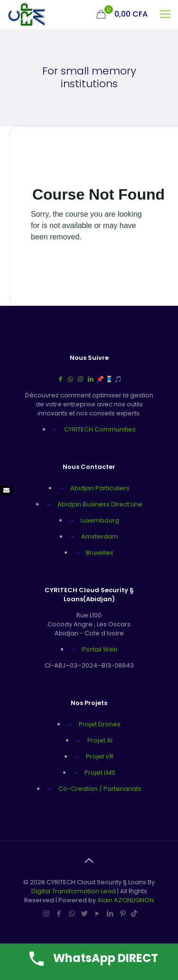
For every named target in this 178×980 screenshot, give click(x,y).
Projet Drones (100, 724)
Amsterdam (100, 536)
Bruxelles (100, 553)
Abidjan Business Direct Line (100, 504)
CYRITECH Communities (100, 429)
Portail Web (100, 649)
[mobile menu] (165, 14)
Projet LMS (100, 773)
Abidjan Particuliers (100, 488)
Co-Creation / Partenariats (100, 789)
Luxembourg (100, 520)
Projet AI (100, 740)
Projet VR (100, 756)
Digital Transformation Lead (74, 891)
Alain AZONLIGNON (126, 900)
